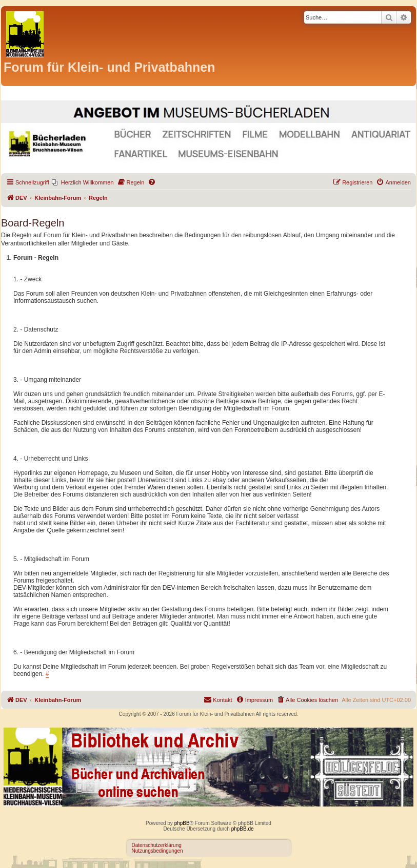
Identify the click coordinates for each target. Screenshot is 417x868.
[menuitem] (83, 182)
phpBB (182, 823)
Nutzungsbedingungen (157, 851)
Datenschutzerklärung (157, 845)
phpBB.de (243, 829)
